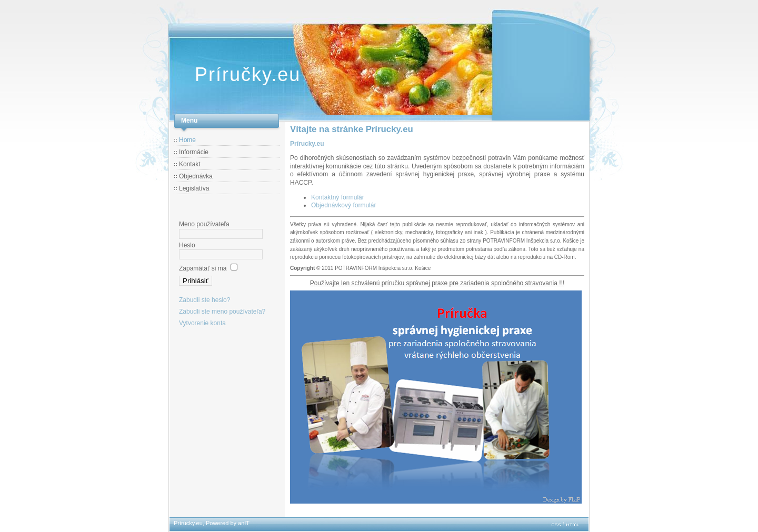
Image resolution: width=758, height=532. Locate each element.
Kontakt (190, 164)
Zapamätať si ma (203, 268)
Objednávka (196, 176)
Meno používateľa (204, 224)
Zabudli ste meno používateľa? (222, 312)
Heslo (187, 245)
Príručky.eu (248, 74)
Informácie (194, 152)
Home (187, 140)
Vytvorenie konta (202, 323)
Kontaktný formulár (338, 197)
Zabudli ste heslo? (205, 300)
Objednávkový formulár (343, 205)
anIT (244, 523)
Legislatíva (194, 188)
